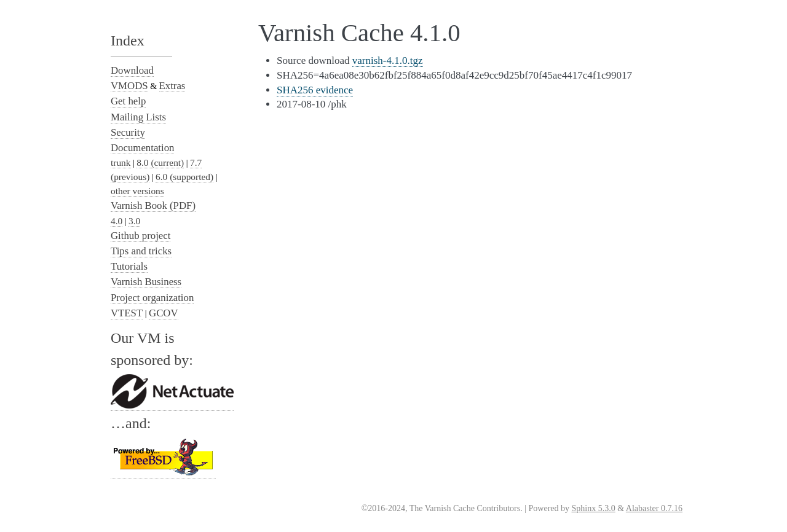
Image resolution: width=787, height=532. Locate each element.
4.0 (117, 221)
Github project (140, 236)
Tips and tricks (141, 251)
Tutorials (129, 266)
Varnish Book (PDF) (153, 205)
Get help (128, 101)
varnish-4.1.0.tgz (388, 61)
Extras (172, 86)
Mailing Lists (138, 117)
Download (132, 70)
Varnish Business (146, 282)
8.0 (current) (160, 162)
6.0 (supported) (184, 177)
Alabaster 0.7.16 (654, 508)
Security (128, 132)
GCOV (164, 313)
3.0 (134, 221)
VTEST (127, 313)
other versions (137, 191)
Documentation (142, 148)
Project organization (152, 298)
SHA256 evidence (315, 90)
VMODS (129, 86)
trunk (121, 162)
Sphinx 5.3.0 (594, 508)
